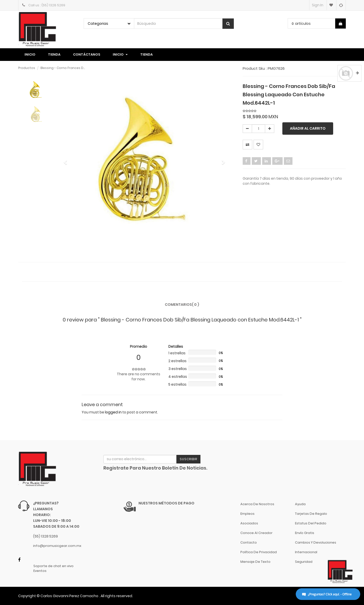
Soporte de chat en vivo (53, 566)
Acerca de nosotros (257, 504)
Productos (27, 68)
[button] (67, 160)
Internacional (306, 552)
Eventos (40, 571)
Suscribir (188, 459)
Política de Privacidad (259, 552)
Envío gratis (305, 533)
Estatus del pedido (311, 523)
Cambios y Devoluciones (316, 542)
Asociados (249, 523)
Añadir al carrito (308, 128)
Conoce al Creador (256, 533)
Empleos (247, 514)
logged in (113, 412)
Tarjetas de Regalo (311, 514)
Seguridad (304, 562)
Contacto (249, 542)
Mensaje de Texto (255, 562)
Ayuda (300, 504)
